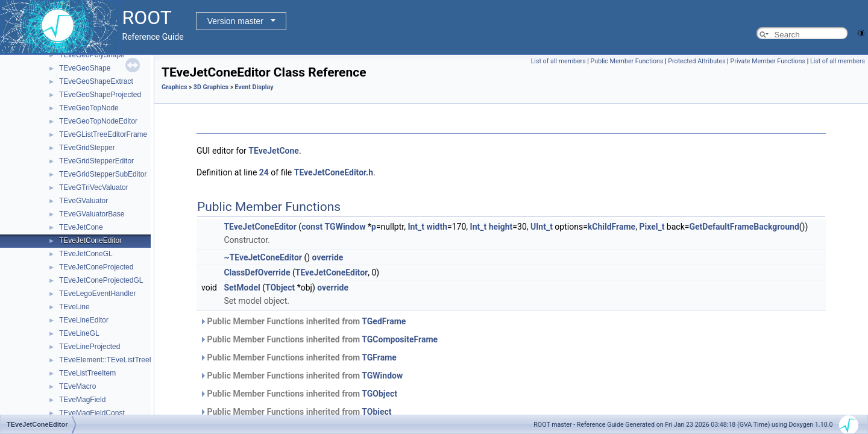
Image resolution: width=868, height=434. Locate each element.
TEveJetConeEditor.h (334, 172)
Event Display (254, 87)
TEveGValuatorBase (92, 214)
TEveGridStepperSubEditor (103, 174)
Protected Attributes (697, 61)
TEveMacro (77, 386)
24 (264, 172)
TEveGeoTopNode (89, 108)
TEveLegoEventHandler (97, 294)
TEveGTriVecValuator (94, 187)
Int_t (416, 227)
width (437, 227)
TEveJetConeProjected (96, 267)
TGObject (379, 394)
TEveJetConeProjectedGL (101, 280)
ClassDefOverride (257, 272)
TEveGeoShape (85, 68)
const (312, 227)
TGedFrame (384, 321)
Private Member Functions (768, 61)
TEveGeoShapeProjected (100, 95)
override (328, 257)
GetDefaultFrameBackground (744, 227)
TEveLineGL (79, 333)
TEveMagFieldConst (92, 413)
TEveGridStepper (87, 148)
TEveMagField (82, 400)
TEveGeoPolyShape (92, 55)
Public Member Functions (627, 61)
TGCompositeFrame (400, 339)
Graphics (175, 87)
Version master (235, 21)
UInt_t (542, 227)
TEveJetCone (81, 227)
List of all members (558, 61)
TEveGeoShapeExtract (96, 81)
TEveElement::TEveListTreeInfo (110, 360)
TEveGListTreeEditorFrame (103, 134)
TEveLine (74, 307)
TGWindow (345, 227)
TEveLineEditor (84, 320)
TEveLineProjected (90, 347)
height (501, 227)
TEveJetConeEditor (90, 241)
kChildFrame (612, 227)
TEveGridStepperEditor (96, 161)
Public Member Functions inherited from (303, 321)
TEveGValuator (83, 201)
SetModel (242, 288)
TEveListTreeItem (87, 373)
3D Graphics (211, 87)
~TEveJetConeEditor (263, 257)
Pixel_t (652, 227)
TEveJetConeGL (86, 254)
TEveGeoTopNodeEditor (98, 121)
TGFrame (379, 357)
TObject (280, 288)
